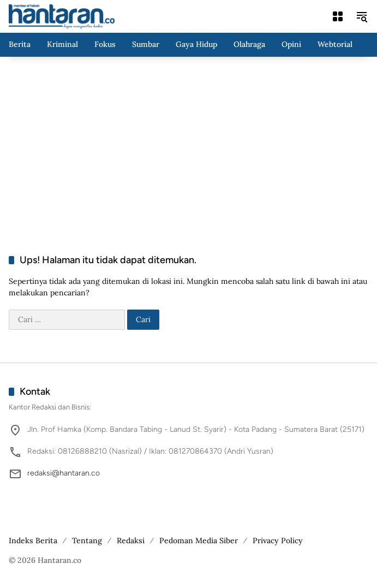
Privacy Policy (278, 541)
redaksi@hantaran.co (64, 473)
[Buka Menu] (338, 16)
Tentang (87, 541)
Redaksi (131, 541)
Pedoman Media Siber (199, 541)
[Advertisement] (188, 144)
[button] (362, 16)
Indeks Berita (33, 541)
